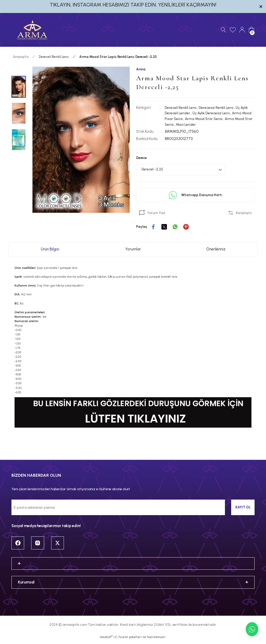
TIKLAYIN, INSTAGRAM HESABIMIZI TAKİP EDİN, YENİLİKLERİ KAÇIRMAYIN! (133, 5)
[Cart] (251, 30)
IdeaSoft (106, 640)
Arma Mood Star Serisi (215, 119)
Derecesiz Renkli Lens (217, 108)
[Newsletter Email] (118, 509)
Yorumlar (133, 251)
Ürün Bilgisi (50, 251)
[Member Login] (242, 30)
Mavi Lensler (206, 124)
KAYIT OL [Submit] (243, 509)
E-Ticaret (122, 640)
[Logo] (32, 30)
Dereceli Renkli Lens (181, 108)
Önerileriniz (216, 251)
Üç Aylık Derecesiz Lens (213, 113)
